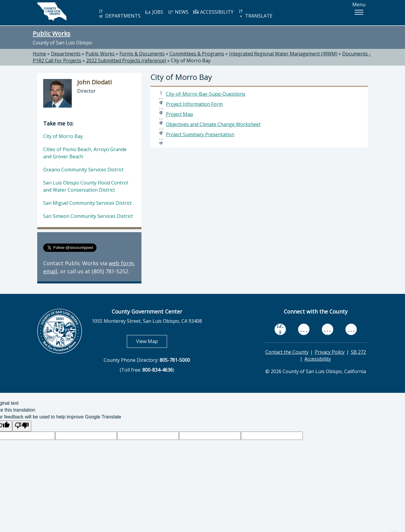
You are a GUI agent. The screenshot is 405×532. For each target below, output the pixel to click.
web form (121, 263)
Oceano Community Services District (83, 170)
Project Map (179, 114)
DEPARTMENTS (119, 14)
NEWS (178, 12)
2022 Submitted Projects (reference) (126, 61)
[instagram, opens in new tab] (351, 329)
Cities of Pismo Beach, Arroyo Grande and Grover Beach (85, 153)
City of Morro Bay (191, 61)
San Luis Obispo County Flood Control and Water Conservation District (86, 186)
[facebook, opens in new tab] (280, 329)
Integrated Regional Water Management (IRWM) (283, 54)
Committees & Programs (197, 54)
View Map (152, 341)
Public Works (52, 33)
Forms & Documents (142, 54)
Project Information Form (194, 104)
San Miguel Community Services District (87, 203)
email (50, 271)
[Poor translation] (22, 426)
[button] (359, 12)
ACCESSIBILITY (213, 12)
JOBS (154, 12)
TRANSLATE (255, 14)
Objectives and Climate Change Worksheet (213, 124)
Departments (66, 54)
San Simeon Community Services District (88, 216)
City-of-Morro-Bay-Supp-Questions (206, 94)
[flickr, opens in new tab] (328, 329)
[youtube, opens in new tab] (304, 329)
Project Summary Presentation (200, 134)
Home (39, 54)
